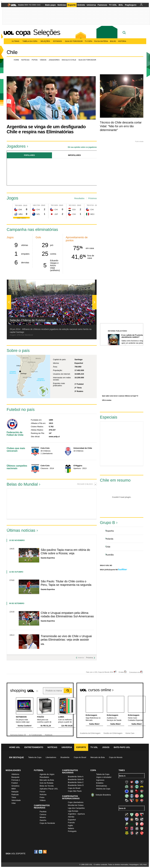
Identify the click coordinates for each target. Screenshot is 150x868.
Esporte (72, 5)
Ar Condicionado (35, 735)
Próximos (93, 198)
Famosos (102, 5)
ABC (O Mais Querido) (127, 815)
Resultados (79, 198)
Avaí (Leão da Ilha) (127, 819)
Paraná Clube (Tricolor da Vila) (132, 829)
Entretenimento (34, 747)
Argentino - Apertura (76, 814)
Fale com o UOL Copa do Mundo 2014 (100, 672)
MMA (14, 789)
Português (72, 831)
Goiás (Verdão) (127, 796)
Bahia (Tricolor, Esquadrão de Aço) (137, 782)
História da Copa (103, 789)
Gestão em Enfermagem (113, 733)
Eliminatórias (101, 786)
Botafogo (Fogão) (142, 782)
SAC (39, 5)
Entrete (81, 5)
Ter (16, 206)
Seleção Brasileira (103, 795)
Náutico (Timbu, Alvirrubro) (142, 824)
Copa (23, 32)
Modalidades (13, 770)
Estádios (58, 41)
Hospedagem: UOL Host (138, 865)
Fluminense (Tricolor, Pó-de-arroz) (142, 791)
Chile (12, 52)
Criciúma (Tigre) (142, 787)
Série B (122, 808)
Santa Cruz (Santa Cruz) (132, 833)
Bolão (113, 41)
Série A (122, 776)
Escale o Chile (69, 60)
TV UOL (113, 5)
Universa (91, 5)
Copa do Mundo (116, 757)
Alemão (71, 817)
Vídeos (43, 60)
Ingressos (100, 780)
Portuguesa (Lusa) (142, 829)
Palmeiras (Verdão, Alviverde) (142, 796)
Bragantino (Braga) (137, 819)
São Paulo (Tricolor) (132, 800)
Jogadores (54, 60)
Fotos (35, 60)
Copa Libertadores (76, 802)
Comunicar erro (135, 672)
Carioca (43, 814)
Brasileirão (65, 757)
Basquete (15, 777)
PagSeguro (131, 5)
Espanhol (72, 820)
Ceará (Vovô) (142, 819)
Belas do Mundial (22, 484)
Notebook (49, 735)
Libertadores (51, 757)
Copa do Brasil (80, 757)
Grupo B (107, 523)
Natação (15, 792)
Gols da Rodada (46, 783)
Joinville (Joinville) (137, 824)
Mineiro (43, 817)
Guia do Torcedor (74, 41)
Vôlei (14, 803)
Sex (70, 205)
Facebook (36, 852)
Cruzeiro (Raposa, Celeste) (127, 791)
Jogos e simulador (104, 777)
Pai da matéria (101, 41)
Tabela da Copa (30, 41)
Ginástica (15, 786)
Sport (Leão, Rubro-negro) (137, 800)
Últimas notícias (21, 530)
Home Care (130, 733)
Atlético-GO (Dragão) (142, 815)
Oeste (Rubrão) (127, 829)
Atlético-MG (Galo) (127, 782)
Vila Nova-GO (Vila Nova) (142, 833)
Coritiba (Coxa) (137, 787)
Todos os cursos (134, 689)
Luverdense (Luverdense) (127, 824)
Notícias (62, 5)
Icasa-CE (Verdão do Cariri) (132, 824)
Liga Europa (73, 811)
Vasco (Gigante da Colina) (137, 833)
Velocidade (16, 800)
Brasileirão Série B (76, 779)
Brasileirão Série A (76, 777)
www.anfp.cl (54, 437)
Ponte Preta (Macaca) (137, 829)
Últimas (16, 41)
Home (16, 60)
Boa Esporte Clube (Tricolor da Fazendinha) (132, 819)
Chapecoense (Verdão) (127, 787)
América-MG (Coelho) (132, 815)
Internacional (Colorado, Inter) (137, 796)
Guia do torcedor (87, 60)
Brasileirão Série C (76, 782)
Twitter (41, 852)
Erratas (121, 672)
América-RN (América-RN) (137, 815)
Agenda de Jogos (47, 774)
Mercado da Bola (98, 757)
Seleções (47, 32)
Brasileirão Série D (76, 785)
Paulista (43, 812)
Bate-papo (50, 5)
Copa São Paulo (75, 791)
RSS (45, 852)
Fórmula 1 (16, 780)
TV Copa (88, 41)
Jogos (106, 747)
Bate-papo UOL (122, 747)
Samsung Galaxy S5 (18, 735)
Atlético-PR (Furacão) (132, 782)
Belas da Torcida (47, 786)
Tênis (14, 797)
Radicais (15, 794)
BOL (121, 5)
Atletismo (15, 774)
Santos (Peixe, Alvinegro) (127, 800)
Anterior (81, 658)
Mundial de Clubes (76, 805)
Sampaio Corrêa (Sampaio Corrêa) (127, 833)
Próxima (89, 658)
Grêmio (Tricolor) (132, 796)
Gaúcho (43, 820)
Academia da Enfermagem (90, 733)
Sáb (34, 205)
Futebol (15, 783)
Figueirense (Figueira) (132, 791)
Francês (71, 823)
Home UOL (15, 747)
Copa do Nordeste (47, 823)
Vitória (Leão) (142, 800)
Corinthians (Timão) (132, 787)
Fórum (42, 792)
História (122, 41)
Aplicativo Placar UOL (49, 789)
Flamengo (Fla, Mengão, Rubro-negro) (137, 791)
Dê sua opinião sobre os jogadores (82, 147)
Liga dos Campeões (76, 808)
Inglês (70, 825)
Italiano (71, 828)
